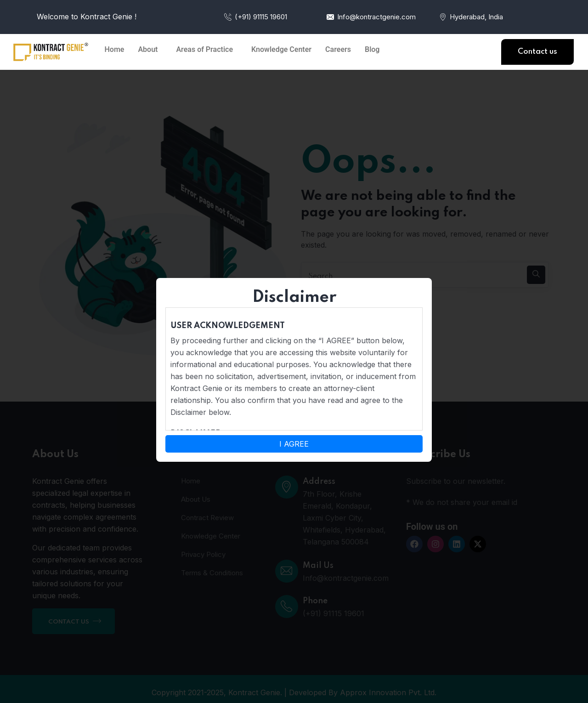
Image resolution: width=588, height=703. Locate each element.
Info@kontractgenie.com (371, 17)
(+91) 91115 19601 (255, 17)
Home (115, 49)
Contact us (537, 52)
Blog (372, 49)
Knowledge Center (281, 49)
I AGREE (294, 444)
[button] (150, 50)
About (148, 49)
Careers (338, 49)
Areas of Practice (204, 49)
